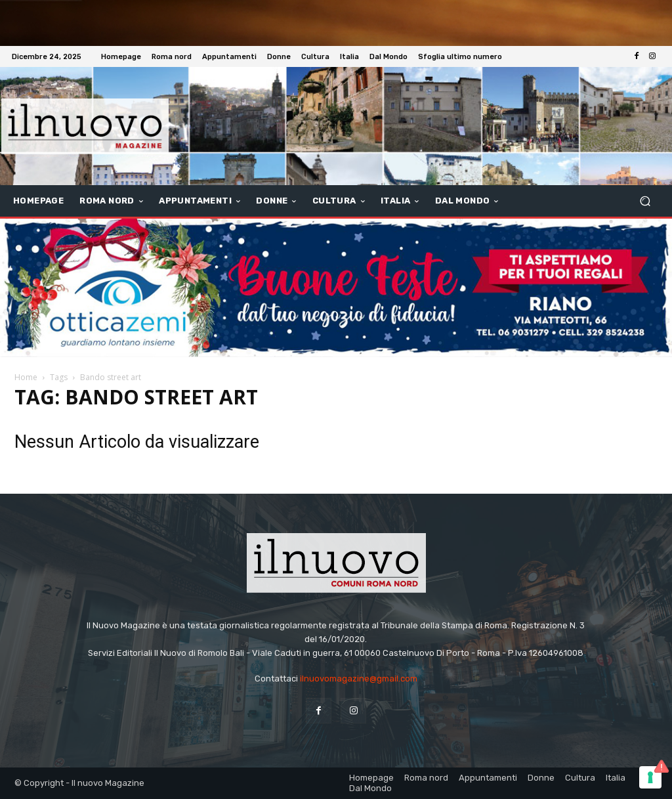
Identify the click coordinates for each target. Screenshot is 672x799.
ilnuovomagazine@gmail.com (359, 679)
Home (26, 377)
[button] (645, 201)
